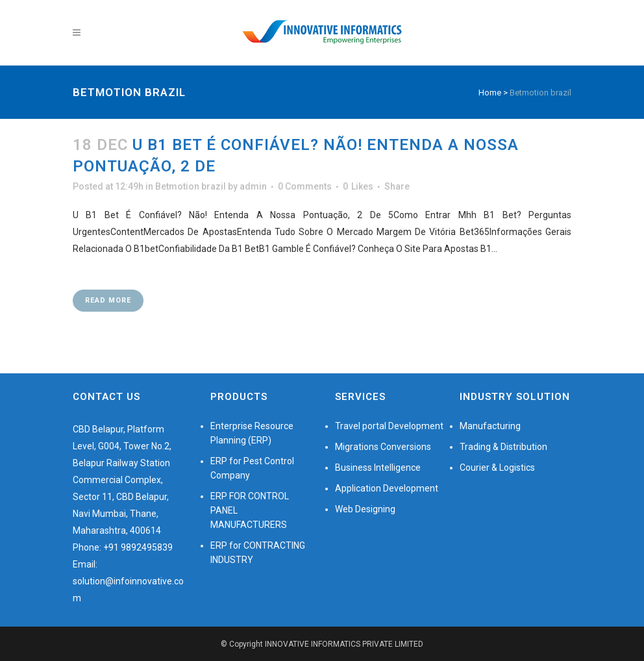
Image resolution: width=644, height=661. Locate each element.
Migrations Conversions (383, 447)
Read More (108, 300)
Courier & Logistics (497, 468)
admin (253, 186)
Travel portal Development (389, 426)
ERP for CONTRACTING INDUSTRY (258, 553)
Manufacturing (490, 426)
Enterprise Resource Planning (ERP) (252, 433)
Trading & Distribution (503, 447)
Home (490, 93)
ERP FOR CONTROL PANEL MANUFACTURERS (250, 510)
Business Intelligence (378, 468)
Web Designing (365, 509)
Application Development (387, 488)
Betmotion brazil (191, 186)
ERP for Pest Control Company (252, 468)
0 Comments (305, 186)
